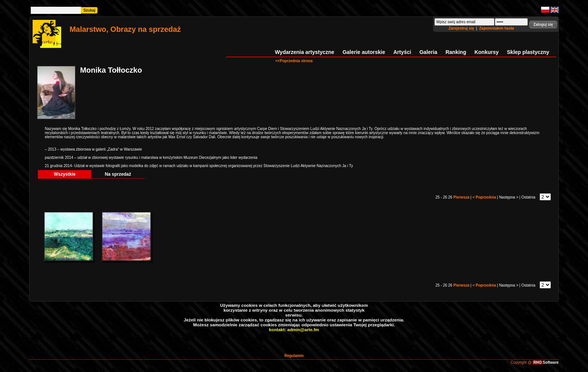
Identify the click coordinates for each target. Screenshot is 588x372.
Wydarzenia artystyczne (304, 52)
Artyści (402, 52)
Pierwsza (462, 197)
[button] (543, 25)
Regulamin (294, 356)
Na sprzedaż (118, 174)
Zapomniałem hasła (497, 28)
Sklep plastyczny (528, 52)
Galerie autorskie (364, 52)
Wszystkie (64, 174)
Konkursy (487, 52)
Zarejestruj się (462, 28)
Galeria (428, 52)
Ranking (456, 52)
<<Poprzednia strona (294, 61)
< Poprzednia (485, 197)
